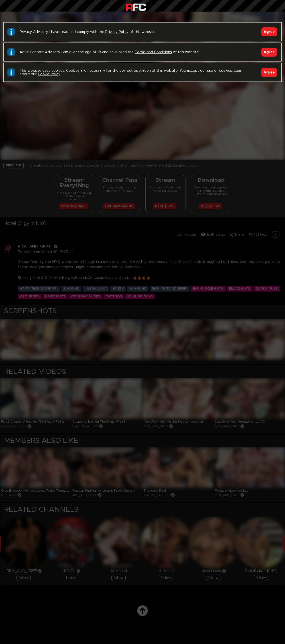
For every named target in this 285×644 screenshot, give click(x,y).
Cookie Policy (49, 74)
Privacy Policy (117, 32)
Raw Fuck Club (136, 7)
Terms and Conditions (153, 52)
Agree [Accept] (269, 32)
